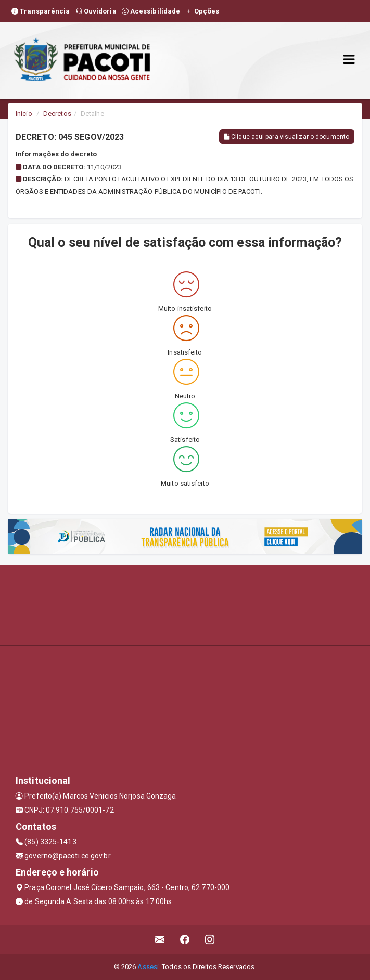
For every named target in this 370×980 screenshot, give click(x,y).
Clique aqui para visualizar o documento (287, 137)
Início (24, 114)
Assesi (148, 967)
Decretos (57, 114)
